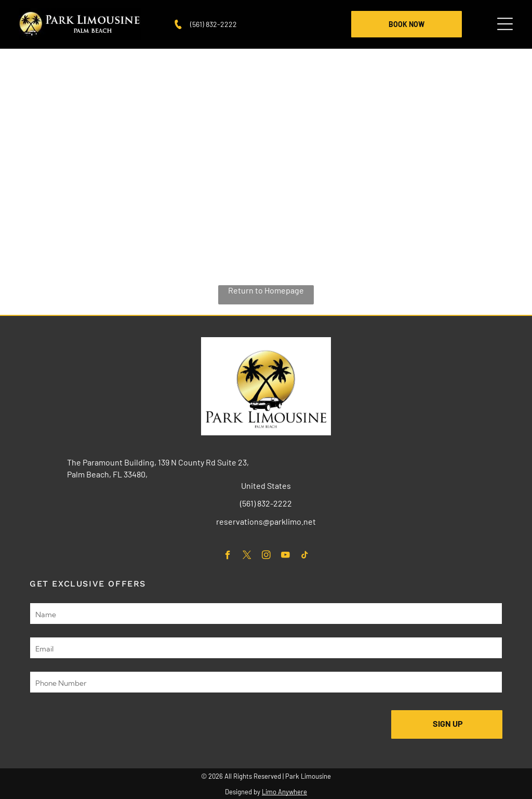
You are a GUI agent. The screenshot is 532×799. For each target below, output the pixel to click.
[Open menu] (505, 24)
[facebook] (228, 556)
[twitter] (247, 556)
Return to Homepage (266, 290)
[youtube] (285, 556)
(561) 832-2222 (214, 24)
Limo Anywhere (284, 792)
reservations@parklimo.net (266, 521)
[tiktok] (305, 556)
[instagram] (266, 556)
